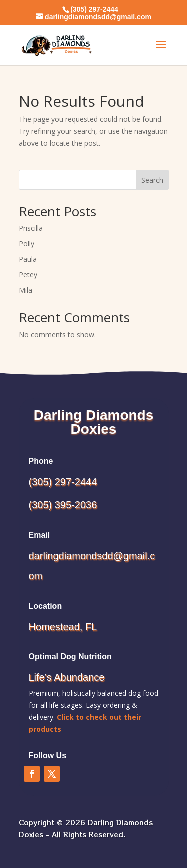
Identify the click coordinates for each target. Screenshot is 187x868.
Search (152, 180)
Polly (27, 244)
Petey (28, 274)
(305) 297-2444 (63, 482)
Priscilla (31, 228)
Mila (26, 290)
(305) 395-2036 (63, 505)
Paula (28, 259)
